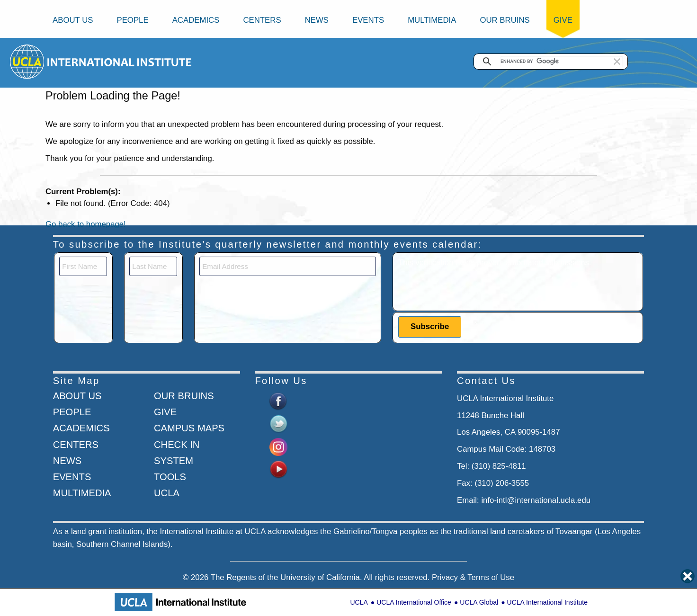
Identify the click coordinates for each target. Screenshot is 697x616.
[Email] (288, 266)
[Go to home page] (28, 61)
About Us (73, 20)
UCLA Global (479, 602)
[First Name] (83, 266)
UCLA (359, 602)
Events (368, 20)
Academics (196, 20)
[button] (617, 62)
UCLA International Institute (547, 602)
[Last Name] (153, 266)
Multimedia (432, 20)
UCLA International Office (414, 602)
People (132, 20)
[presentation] (470, 287)
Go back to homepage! (86, 224)
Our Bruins (505, 20)
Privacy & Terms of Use (473, 577)
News (317, 20)
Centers (262, 20)
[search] (562, 62)
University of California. (321, 577)
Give (563, 20)
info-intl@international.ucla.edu (536, 500)
